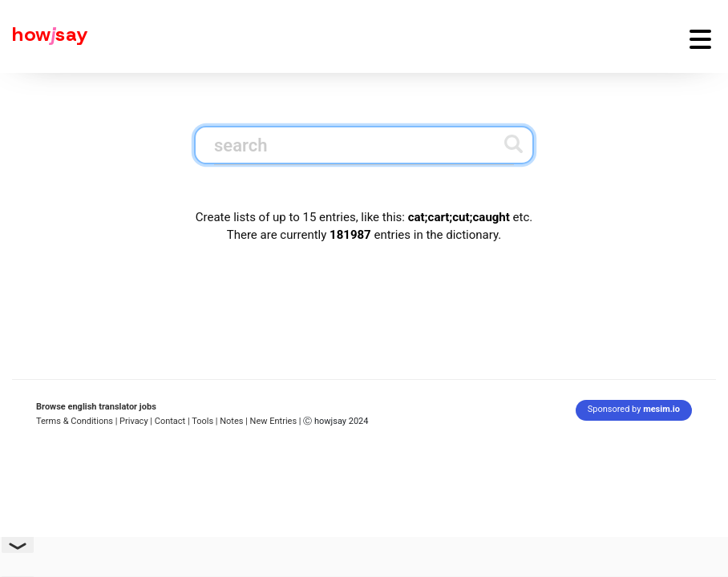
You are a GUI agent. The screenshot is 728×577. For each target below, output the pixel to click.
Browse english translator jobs (96, 407)
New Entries (274, 421)
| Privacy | (134, 421)
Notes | (235, 421)
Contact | (172, 421)
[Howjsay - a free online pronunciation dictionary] (44, 36)
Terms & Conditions (75, 421)
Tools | (204, 421)
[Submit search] (514, 144)
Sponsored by (634, 409)
